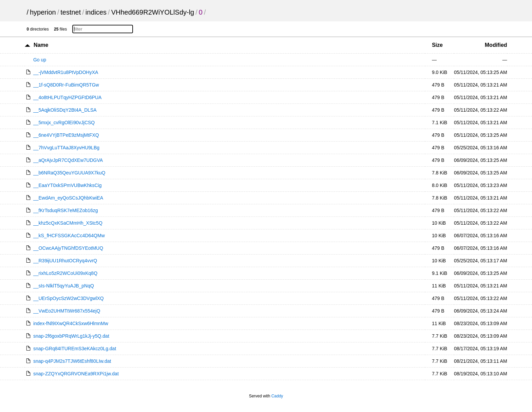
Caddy (277, 396)
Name (41, 45)
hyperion (43, 12)
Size (437, 45)
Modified (496, 45)
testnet (71, 12)
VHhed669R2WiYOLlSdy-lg (153, 12)
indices (96, 12)
